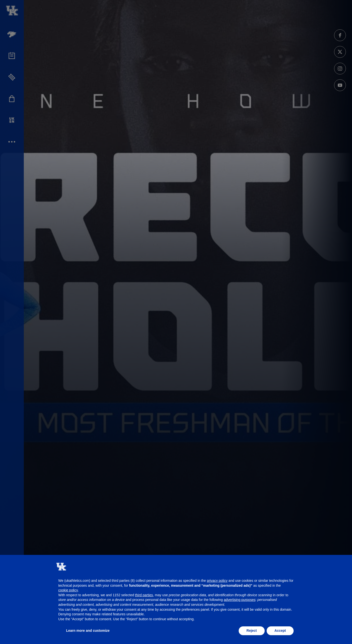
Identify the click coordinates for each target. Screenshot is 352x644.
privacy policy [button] (217, 581)
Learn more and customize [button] (88, 631)
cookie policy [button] (68, 590)
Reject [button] (252, 631)
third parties (144, 595)
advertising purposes (240, 600)
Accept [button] (280, 631)
